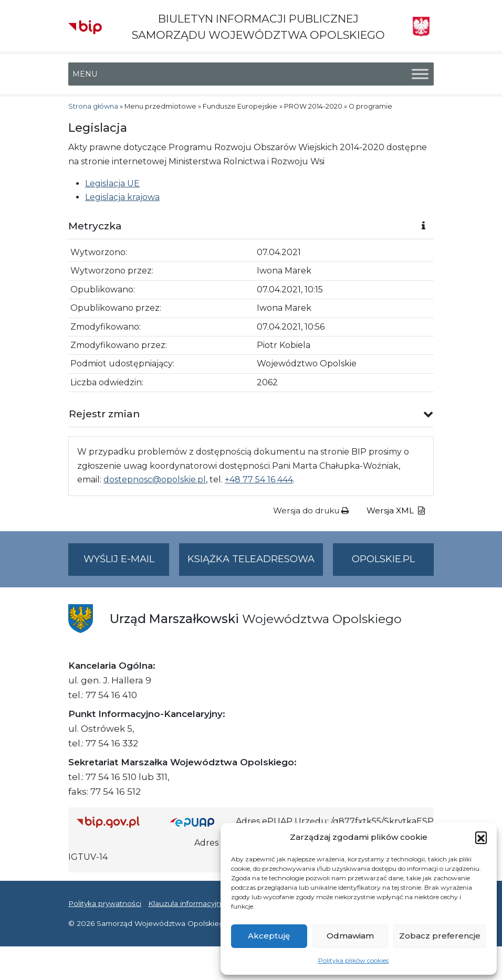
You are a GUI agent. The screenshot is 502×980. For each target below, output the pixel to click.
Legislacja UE (112, 183)
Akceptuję (269, 936)
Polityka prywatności (105, 903)
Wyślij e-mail (127, 563)
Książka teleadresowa (251, 559)
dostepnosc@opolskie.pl (155, 480)
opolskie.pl (383, 559)
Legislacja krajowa (122, 197)
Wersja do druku (311, 510)
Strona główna (93, 106)
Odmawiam (350, 936)
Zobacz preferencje (440, 936)
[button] (481, 837)
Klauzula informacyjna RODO (200, 903)
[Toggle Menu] (420, 74)
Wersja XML (396, 510)
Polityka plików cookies (353, 960)
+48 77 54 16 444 (259, 480)
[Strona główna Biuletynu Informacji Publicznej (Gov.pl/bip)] (115, 822)
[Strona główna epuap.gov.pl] (199, 822)
